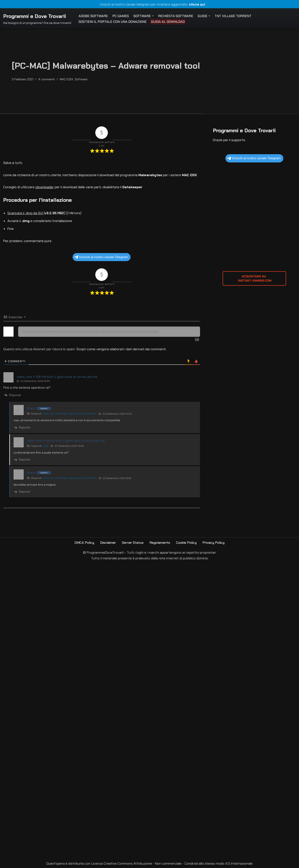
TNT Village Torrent (233, 16)
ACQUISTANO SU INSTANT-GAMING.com (254, 278)
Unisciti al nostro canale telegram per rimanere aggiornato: (149, 4)
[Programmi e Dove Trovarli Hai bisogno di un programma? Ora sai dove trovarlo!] (37, 19)
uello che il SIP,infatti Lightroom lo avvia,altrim (70, 414)
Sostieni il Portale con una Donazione (113, 22)
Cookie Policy (186, 543)
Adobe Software (93, 16)
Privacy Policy (214, 543)
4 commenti (47, 79)
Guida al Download (168, 22)
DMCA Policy (84, 543)
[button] (153, 16)
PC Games (121, 16)
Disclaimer (108, 543)
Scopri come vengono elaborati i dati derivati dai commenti (121, 349)
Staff (46, 446)
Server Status (133, 543)
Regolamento (160, 543)
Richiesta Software (176, 16)
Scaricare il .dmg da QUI (25, 213)
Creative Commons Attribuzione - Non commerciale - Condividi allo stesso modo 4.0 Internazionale (178, 863)
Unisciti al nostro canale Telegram (101, 257)
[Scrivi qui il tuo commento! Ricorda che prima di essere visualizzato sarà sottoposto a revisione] (109, 332)
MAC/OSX (66, 79)
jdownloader (45, 187)
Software (81, 79)
